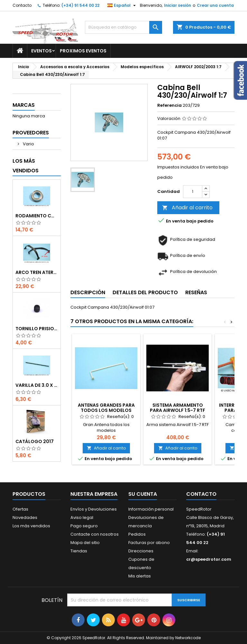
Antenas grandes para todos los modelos (106, 408)
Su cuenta (143, 494)
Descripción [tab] (88, 292)
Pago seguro (84, 526)
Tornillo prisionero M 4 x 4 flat (37, 329)
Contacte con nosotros (95, 534)
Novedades (25, 517)
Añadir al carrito (187, 208)
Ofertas (20, 509)
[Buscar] (123, 27)
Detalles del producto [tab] (145, 292)
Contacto (22, 5)
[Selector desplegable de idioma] (122, 5)
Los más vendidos (26, 166)
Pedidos (137, 534)
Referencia (169, 105)
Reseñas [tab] (196, 292)
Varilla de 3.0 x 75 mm (37, 385)
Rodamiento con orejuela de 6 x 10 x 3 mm (37, 216)
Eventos (41, 51)
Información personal (151, 509)
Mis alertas (140, 576)
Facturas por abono (149, 543)
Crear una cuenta (215, 5)
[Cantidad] (193, 192)
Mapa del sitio (85, 543)
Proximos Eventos (83, 51)
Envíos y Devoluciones (94, 509)
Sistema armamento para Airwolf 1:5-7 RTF (178, 408)
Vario (28, 144)
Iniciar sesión (178, 5)
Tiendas (79, 551)
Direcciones (141, 551)
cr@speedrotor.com (209, 559)
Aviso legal (82, 517)
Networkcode (188, 638)
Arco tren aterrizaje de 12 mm (37, 272)
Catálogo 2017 (35, 441)
